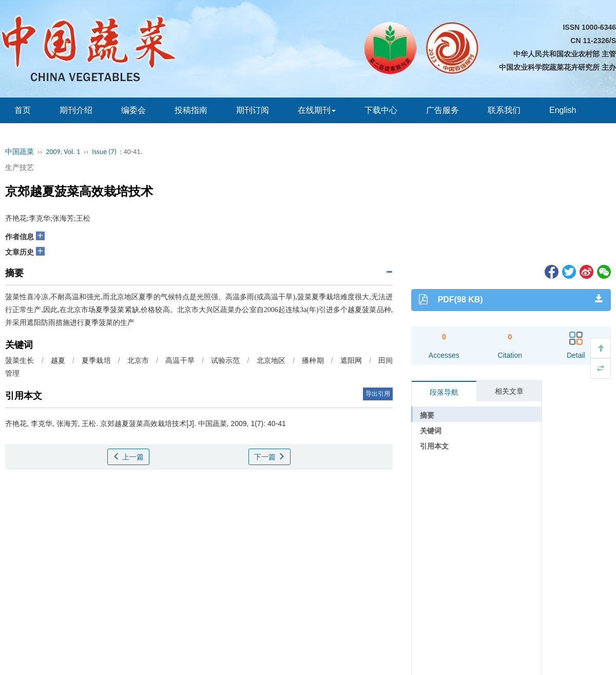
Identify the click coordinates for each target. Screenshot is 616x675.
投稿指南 (191, 110)
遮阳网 (351, 360)
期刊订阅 (253, 110)
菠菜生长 (20, 360)
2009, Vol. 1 (63, 152)
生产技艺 (20, 167)
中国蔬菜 (20, 152)
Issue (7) (104, 152)
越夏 (58, 360)
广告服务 (442, 110)
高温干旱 (180, 360)
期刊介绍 (76, 110)
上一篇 (128, 457)
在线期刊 (317, 110)
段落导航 (444, 392)
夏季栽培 (96, 360)
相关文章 (509, 391)
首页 (23, 110)
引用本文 (434, 446)
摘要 (427, 415)
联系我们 (504, 110)
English (563, 110)
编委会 (133, 110)
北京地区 (271, 360)
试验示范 (226, 360)
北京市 (138, 360)
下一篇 (269, 457)
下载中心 (381, 110)
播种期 (313, 360)
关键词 (431, 431)
